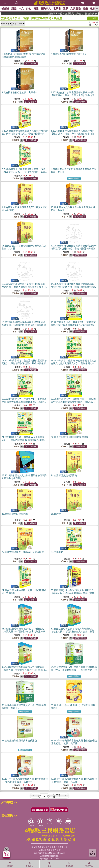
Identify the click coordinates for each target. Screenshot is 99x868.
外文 (29, 9)
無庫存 (16, 64)
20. (73, 402)
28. (57, 552)
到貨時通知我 (74, 179)
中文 (21, 9)
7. (25, 172)
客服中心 (30, 864)
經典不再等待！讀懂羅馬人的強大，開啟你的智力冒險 (82, 14)
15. (25, 325)
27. (23, 552)
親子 (66, 9)
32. (74, 632)
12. (74, 249)
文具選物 (75, 9)
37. (19, 741)
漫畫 (85, 9)
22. (70, 437)
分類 (93, 18)
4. (74, 95)
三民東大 (46, 9)
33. (25, 670)
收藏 (49, 864)
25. (15, 514)
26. (56, 514)
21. (24, 440)
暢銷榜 (5, 9)
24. (64, 475)
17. (25, 363)
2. (69, 54)
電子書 (57, 9)
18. (74, 363)
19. (24, 402)
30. (74, 593)
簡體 (36, 9)
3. (20, 92)
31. (25, 632)
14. (74, 287)
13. (25, 287)
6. (74, 134)
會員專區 (89, 864)
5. (25, 134)
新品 (14, 9)
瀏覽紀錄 (69, 864)
